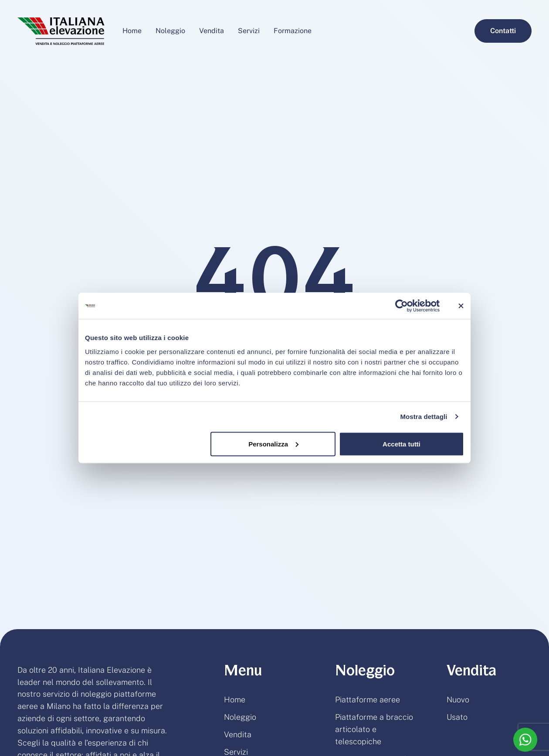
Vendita (238, 734)
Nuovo (458, 700)
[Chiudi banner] (461, 306)
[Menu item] (132, 31)
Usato (457, 717)
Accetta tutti (402, 444)
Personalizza (273, 444)
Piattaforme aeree (368, 700)
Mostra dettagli (424, 417)
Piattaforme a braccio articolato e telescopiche (374, 729)
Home (235, 700)
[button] (503, 31)
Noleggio (240, 717)
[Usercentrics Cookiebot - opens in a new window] (402, 306)
